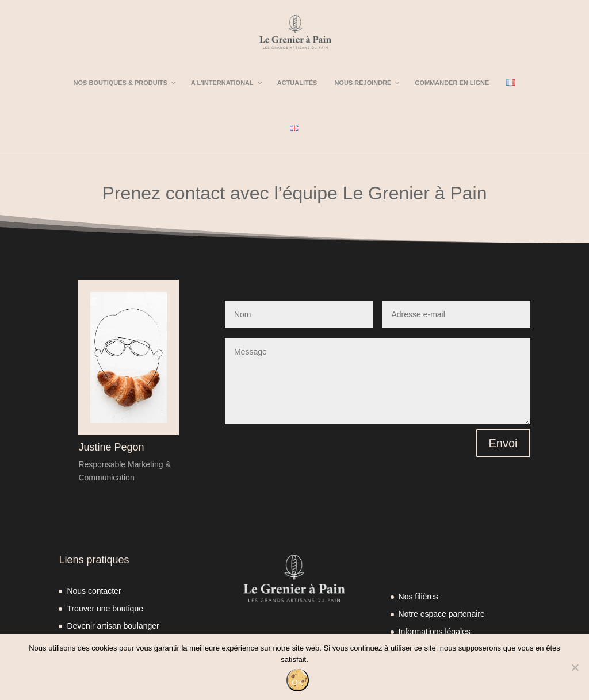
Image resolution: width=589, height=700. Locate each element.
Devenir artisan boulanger (113, 626)
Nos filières (418, 597)
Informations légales (435, 632)
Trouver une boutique (105, 609)
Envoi (503, 443)
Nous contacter (94, 591)
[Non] (575, 667)
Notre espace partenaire (442, 614)
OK (297, 682)
